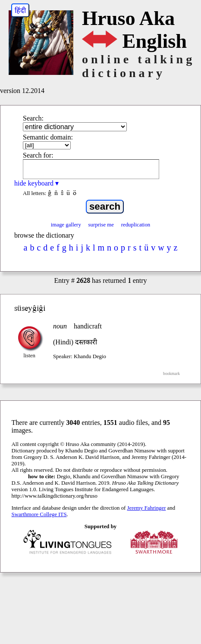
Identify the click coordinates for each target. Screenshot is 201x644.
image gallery (66, 225)
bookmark (171, 373)
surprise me (101, 225)
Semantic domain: (48, 137)
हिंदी (20, 11)
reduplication (136, 225)
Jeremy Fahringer (147, 508)
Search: (33, 118)
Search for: (38, 155)
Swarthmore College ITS (39, 514)
